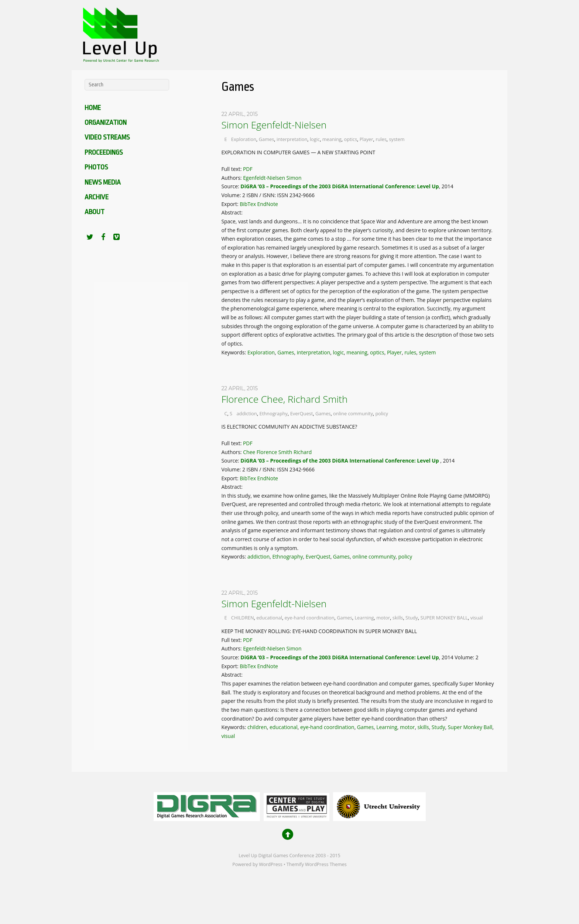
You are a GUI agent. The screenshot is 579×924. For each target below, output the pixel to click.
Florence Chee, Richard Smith (284, 399)
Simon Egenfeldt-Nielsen (274, 125)
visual (477, 618)
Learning (364, 618)
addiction (246, 413)
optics (350, 139)
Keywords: (234, 352)
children (257, 727)
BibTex (248, 204)
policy (382, 413)
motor (383, 618)
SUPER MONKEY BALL (444, 618)
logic (315, 139)
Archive (97, 197)
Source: (231, 186)
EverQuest (302, 413)
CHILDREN (243, 618)
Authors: (232, 178)
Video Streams (107, 137)
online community (353, 413)
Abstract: (232, 212)
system (397, 139)
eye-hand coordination (310, 618)
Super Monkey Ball (470, 727)
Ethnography (274, 413)
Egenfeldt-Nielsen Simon (272, 178)
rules (381, 139)
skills (398, 618)
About (95, 212)
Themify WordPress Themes (317, 864)
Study (412, 618)
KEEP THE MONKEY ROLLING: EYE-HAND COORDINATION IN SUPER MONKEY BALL (319, 631)
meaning (332, 139)
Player (366, 139)
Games (267, 139)
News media (103, 182)
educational (269, 618)
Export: (230, 204)
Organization (106, 123)
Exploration (244, 139)
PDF (248, 169)
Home (93, 108)
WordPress (270, 864)
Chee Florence (260, 452)
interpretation (292, 139)
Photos (96, 167)
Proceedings (104, 152)
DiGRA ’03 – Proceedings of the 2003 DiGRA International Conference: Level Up (340, 186)
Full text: (232, 169)
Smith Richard (295, 452)
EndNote (268, 204)
